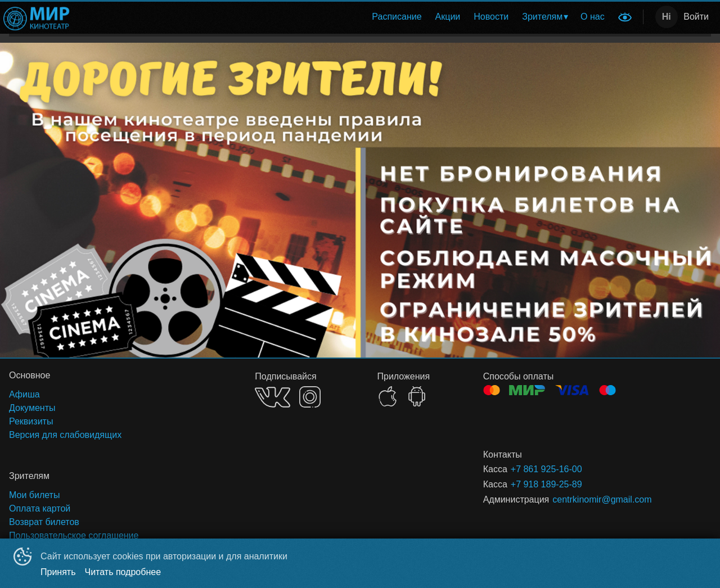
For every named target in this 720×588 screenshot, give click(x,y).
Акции (448, 17)
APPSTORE (388, 396)
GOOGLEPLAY (417, 396)
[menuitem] (397, 17)
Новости (491, 17)
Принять (58, 572)
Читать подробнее (123, 572)
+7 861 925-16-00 (546, 469)
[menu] (345, 17)
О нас (593, 17)
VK (273, 397)
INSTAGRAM (310, 397)
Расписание (397, 17)
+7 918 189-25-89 (546, 484)
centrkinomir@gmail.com (602, 499)
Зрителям (542, 17)
